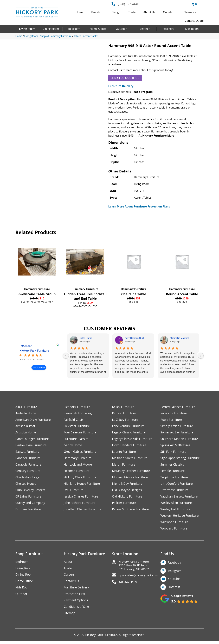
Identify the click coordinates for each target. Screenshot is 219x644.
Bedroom (74, 29)
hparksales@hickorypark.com (140, 578)
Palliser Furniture (124, 504)
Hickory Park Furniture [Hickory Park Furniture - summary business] (34, 351)
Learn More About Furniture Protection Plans (139, 206)
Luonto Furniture (124, 452)
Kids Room (192, 29)
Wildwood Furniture (175, 524)
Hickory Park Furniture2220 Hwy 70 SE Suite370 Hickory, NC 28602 (135, 568)
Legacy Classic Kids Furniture (133, 439)
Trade (132, 12)
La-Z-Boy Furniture (125, 420)
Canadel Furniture (28, 459)
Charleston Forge (28, 478)
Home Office (98, 29)
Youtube (174, 581)
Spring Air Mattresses (176, 446)
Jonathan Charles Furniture (83, 511)
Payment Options (76, 603)
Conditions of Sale (77, 609)
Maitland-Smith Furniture (130, 459)
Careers (69, 577)
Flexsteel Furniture (77, 426)
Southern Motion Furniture (180, 439)
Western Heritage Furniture (180, 517)
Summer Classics (173, 465)
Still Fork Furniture (174, 452)
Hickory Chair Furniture (80, 478)
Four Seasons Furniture (80, 433)
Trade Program (142, 92)
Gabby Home (73, 446)
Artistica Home (26, 433)
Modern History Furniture (130, 478)
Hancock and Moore (78, 465)
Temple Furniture (173, 472)
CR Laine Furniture (29, 498)
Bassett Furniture (28, 452)
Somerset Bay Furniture (177, 433)
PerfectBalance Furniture (178, 407)
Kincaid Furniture (124, 413)
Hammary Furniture (37, 289)
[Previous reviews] (66, 356)
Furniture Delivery (121, 86)
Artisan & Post (25, 426)
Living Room (27, 29)
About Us (149, 12)
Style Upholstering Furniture (181, 459)
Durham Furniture (28, 511)
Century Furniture (28, 472)
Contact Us (72, 583)
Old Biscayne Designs (127, 491)
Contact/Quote (194, 21)
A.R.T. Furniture (26, 407)
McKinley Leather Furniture (131, 472)
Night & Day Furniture (128, 485)
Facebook (175, 565)
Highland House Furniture (82, 485)
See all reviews (39, 367)
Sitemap (70, 616)
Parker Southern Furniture (131, 511)
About (68, 564)
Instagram (175, 573)
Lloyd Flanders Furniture (130, 446)
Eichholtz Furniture (77, 407)
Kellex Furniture (123, 407)
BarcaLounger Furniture (33, 439)
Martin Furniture (124, 465)
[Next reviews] (201, 356)
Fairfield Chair (74, 420)
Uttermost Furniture (175, 491)
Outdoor (121, 29)
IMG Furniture (74, 491)
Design (116, 12)
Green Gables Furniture (81, 452)
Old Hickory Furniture (127, 498)
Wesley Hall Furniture (176, 511)
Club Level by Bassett (31, 491)
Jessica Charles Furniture (81, 498)
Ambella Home (26, 413)
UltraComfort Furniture (177, 485)
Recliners (168, 29)
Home (79, 12)
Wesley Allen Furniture (177, 504)
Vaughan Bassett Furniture (180, 498)
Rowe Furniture (172, 420)
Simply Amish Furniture (177, 426)
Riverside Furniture (174, 413)
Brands (96, 12)
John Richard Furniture (80, 504)
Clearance (190, 12)
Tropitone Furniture (175, 478)
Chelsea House (26, 485)
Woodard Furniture (174, 530)
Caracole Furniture (29, 465)
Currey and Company (31, 504)
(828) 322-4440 (128, 4)
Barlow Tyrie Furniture (31, 446)
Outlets (168, 12)
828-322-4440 (128, 585)
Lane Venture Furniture (129, 426)
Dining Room (51, 29)
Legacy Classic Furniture (129, 433)
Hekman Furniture (77, 472)
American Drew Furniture (34, 420)
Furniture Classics (76, 439)
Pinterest (174, 589)
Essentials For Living (78, 413)
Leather (145, 29)
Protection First (75, 596)
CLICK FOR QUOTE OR (125, 78)
